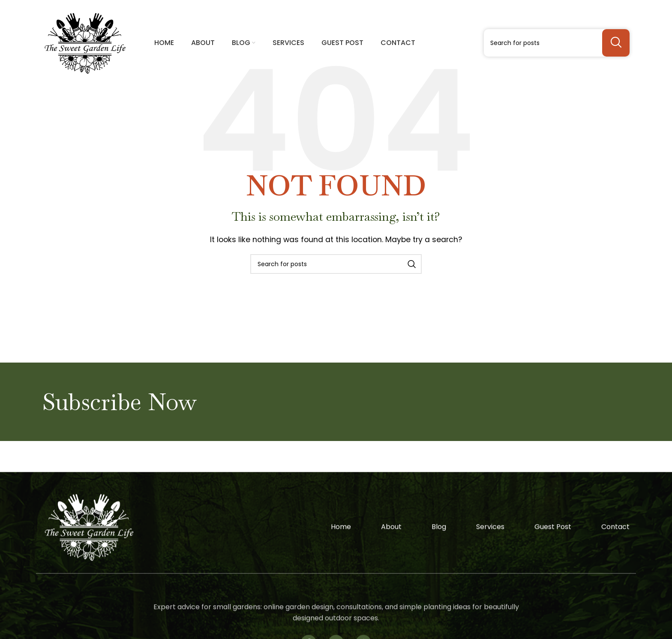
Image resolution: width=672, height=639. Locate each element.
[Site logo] (85, 42)
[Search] (557, 43)
